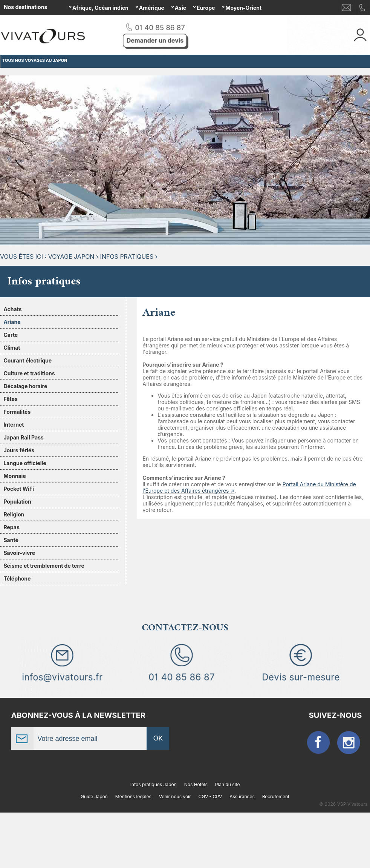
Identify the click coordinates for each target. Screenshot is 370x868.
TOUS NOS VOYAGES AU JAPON (35, 60)
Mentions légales (133, 797)
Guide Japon (94, 797)
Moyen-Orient (243, 8)
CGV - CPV (210, 797)
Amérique (152, 8)
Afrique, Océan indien (100, 8)
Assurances (242, 797)
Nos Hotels (196, 784)
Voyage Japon (71, 257)
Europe (206, 8)
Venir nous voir (175, 797)
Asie (180, 8)
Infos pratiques (127, 257)
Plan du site (228, 784)
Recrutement (276, 797)
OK (158, 738)
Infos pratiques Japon (154, 784)
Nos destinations (25, 7)
